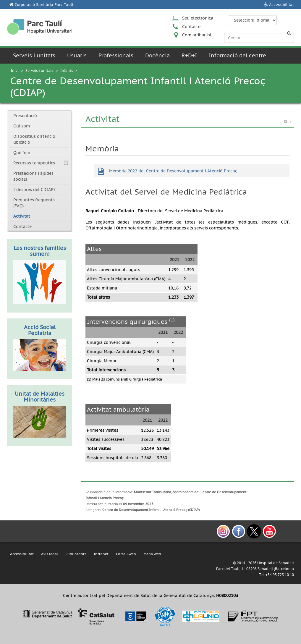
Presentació (25, 116)
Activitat (22, 216)
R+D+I (189, 55)
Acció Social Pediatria (40, 330)
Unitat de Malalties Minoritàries (40, 397)
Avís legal (50, 554)
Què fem (22, 153)
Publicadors (76, 554)
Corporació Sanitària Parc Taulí (44, 5)
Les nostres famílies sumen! (40, 251)
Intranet (101, 554)
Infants (67, 71)
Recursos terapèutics (34, 163)
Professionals (116, 55)
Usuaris (77, 55)
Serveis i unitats (34, 55)
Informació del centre (237, 55)
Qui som (22, 126)
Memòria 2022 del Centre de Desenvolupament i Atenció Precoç (173, 171)
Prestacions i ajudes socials (33, 176)
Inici (15, 71)
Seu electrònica (198, 18)
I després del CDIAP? (34, 190)
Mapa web (152, 554)
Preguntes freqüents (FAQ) (34, 203)
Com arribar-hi (197, 35)
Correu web (126, 554)
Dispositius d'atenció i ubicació (35, 139)
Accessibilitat (281, 5)
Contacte (191, 27)
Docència (157, 55)
